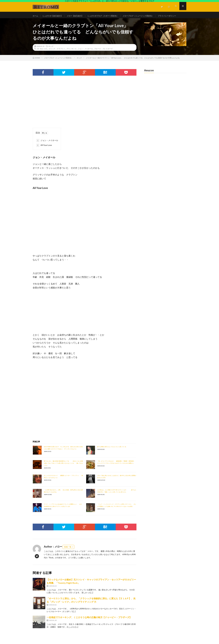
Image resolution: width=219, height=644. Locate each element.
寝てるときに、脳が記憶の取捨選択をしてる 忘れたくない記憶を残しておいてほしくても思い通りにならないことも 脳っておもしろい (63, 470)
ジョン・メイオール (85, 56)
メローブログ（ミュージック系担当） (145, 16)
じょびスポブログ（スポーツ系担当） (107, 16)
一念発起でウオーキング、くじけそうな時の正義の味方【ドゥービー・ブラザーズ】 (89, 624)
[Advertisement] (85, 111)
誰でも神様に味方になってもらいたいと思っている (112, 454)
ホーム (36, 16)
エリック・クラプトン (57, 56)
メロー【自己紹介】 (78, 16)
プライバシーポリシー (45, 21)
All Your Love (42, 56)
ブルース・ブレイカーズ (103, 56)
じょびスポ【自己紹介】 (54, 16)
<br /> (41, 386)
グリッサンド (72, 56)
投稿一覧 (68, 554)
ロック (51, 53)
